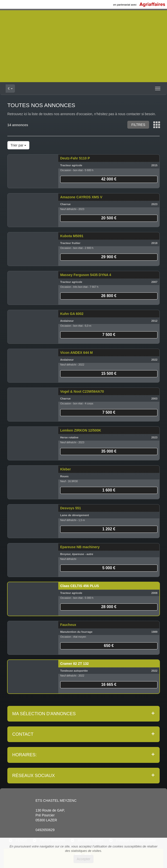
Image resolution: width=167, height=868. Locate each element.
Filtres (138, 125)
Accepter (83, 859)
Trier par (18, 145)
